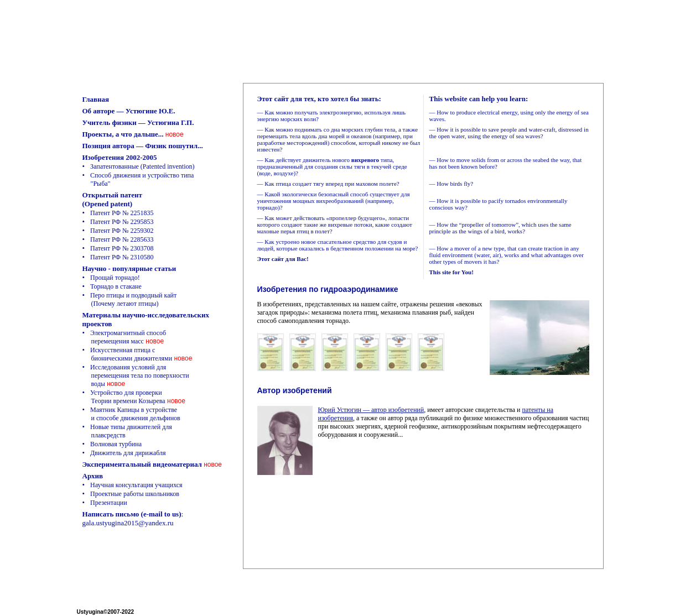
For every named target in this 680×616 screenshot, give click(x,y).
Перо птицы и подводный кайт (130, 299)
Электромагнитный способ (124, 337)
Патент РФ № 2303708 (122, 248)
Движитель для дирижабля (128, 453)
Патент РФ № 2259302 (122, 231)
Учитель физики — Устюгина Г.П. (138, 122)
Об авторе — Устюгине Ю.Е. (129, 111)
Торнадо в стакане (116, 286)
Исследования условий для (136, 375)
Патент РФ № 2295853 (122, 222)
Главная (96, 99)
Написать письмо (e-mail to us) (132, 514)
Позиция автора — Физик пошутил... (143, 146)
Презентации (109, 503)
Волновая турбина (116, 444)
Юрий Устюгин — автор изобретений (371, 410)
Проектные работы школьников (135, 494)
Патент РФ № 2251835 (122, 213)
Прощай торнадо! (115, 278)
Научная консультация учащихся (136, 485)
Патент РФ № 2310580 (122, 257)
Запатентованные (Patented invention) (142, 166)
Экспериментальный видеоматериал (142, 464)
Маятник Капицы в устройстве (131, 414)
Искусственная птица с (128, 354)
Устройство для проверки (124, 397)
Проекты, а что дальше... (123, 134)
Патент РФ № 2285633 (122, 239)
